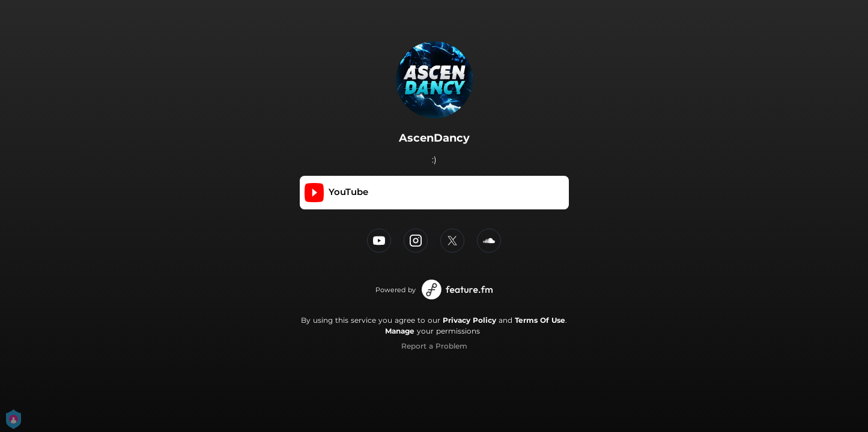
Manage (400, 331)
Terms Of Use (540, 320)
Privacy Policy (469, 320)
